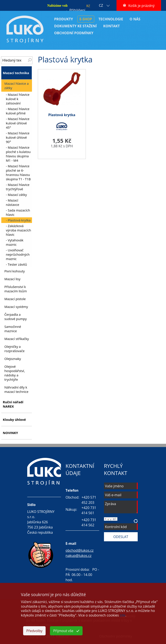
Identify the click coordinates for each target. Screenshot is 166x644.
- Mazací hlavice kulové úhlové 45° (18, 123)
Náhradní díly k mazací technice (16, 389)
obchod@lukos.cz (80, 550)
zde (123, 615)
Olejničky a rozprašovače (14, 349)
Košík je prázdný (141, 6)
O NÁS (135, 19)
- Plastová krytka (18, 220)
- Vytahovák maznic (15, 242)
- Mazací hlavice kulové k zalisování (18, 99)
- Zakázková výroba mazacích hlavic (18, 230)
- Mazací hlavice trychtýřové (18, 187)
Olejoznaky (13, 359)
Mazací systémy (16, 307)
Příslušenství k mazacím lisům (16, 289)
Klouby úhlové (14, 420)
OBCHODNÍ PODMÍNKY (74, 33)
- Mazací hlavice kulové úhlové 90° (18, 137)
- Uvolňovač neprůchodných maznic (18, 254)
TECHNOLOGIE (111, 19)
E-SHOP (86, 19)
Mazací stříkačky (17, 339)
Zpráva (121, 507)
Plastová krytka (62, 59)
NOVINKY (10, 433)
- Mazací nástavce (12, 202)
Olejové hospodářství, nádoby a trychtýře (15, 373)
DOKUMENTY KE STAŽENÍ (75, 26)
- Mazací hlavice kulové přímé (18, 111)
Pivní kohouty (14, 271)
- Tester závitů (16, 264)
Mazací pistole (15, 299)
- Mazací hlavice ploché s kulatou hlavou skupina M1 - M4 (18, 154)
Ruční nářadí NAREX (13, 404)
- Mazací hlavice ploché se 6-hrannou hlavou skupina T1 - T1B (18, 172)
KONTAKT (112, 26)
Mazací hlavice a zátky (124, 54)
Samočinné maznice (13, 329)
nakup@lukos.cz (78, 556)
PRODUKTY (63, 19)
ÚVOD (55, 54)
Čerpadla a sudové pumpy (15, 317)
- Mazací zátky (16, 195)
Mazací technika (83, 54)
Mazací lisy (12, 279)
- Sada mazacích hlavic (18, 212)
